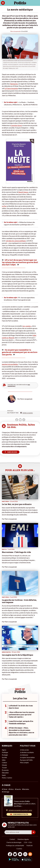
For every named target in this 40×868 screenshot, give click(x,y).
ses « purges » (27, 326)
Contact (12, 839)
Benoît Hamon (23, 192)
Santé (4, 775)
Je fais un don (24, 750)
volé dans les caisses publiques (16, 241)
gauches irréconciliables (10, 364)
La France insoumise (11, 88)
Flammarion (14, 84)
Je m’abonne (24, 755)
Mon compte (24, 762)
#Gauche (18, 789)
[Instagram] (25, 854)
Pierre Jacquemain (15, 31)
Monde (4, 765)
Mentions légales (23, 839)
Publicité (30, 845)
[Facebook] (10, 854)
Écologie (5, 755)
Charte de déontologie (14, 842)
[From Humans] (30, 854)
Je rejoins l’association (27, 757)
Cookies (19, 849)
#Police (11, 789)
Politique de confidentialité (15, 845)
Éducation (5, 773)
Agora (4, 750)
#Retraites (26, 789)
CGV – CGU (28, 842)
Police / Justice (7, 778)
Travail (4, 768)
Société (4, 757)
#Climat (5, 789)
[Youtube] (20, 854)
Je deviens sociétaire (27, 752)
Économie (5, 770)
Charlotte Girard (16, 125)
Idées (4, 760)
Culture (4, 762)
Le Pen (4, 206)
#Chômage (6, 792)
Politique (5, 752)
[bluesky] (15, 854)
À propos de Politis (26, 760)
